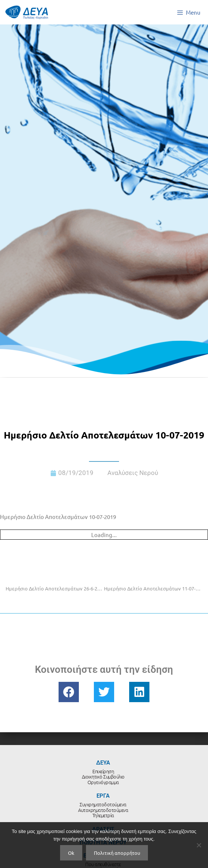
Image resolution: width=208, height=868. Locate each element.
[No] (199, 845)
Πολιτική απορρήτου (117, 853)
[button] (69, 692)
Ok (71, 853)
